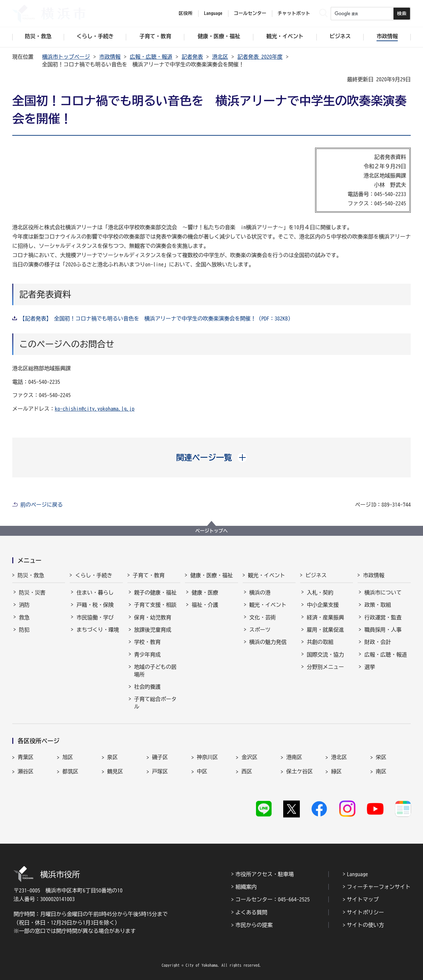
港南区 (294, 757)
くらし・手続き (94, 575)
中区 (202, 771)
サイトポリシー (366, 912)
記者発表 (192, 57)
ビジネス (316, 575)
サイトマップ (363, 899)
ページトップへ (211, 531)
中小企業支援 (323, 605)
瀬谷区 (26, 771)
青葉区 (26, 757)
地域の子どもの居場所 (155, 670)
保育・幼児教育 (153, 617)
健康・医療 (205, 593)
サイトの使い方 (366, 925)
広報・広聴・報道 (151, 57)
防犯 (24, 630)
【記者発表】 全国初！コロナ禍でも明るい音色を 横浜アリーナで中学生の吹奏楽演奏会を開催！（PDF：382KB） (156, 318)
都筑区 (70, 771)
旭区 (68, 757)
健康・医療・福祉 (211, 575)
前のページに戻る (42, 505)
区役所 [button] (186, 13)
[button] (212, 457)
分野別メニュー (325, 667)
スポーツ (260, 630)
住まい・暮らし (95, 593)
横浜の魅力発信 (268, 642)
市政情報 (110, 57)
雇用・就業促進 (325, 630)
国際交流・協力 (325, 655)
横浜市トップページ (66, 57)
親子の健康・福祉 (155, 593)
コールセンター (250, 13)
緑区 (336, 771)
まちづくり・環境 (98, 630)
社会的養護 (147, 687)
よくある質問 (251, 912)
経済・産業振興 (325, 617)
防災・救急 (31, 575)
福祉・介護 (205, 605)
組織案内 (246, 887)
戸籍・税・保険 (95, 605)
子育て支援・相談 (155, 605)
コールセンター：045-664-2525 (273, 899)
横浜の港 (260, 593)
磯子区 (160, 757)
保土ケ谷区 (299, 771)
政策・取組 (378, 605)
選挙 (370, 667)
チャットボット (294, 13)
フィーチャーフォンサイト (379, 887)
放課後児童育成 (153, 630)
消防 (24, 605)
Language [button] (213, 13)
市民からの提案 (254, 925)
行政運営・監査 (383, 617)
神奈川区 (208, 757)
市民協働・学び (95, 617)
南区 (381, 771)
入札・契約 (320, 593)
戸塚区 (160, 771)
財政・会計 (378, 642)
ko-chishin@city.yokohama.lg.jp (95, 409)
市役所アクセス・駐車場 (265, 874)
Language (358, 874)
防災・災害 (32, 593)
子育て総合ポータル (155, 703)
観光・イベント (267, 575)
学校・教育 (147, 642)
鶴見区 (115, 771)
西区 (247, 771)
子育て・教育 (149, 575)
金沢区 (249, 757)
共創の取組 (320, 642)
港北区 (220, 57)
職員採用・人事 (383, 630)
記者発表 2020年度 (260, 57)
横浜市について (383, 593)
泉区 (113, 757)
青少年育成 (147, 655)
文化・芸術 (263, 617)
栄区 (381, 757)
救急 (24, 617)
